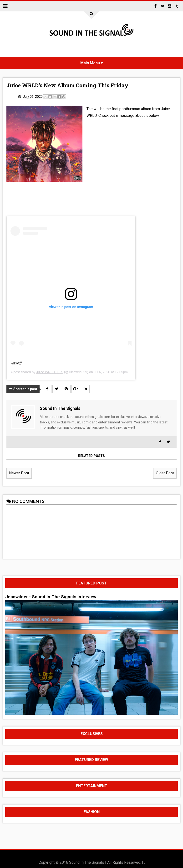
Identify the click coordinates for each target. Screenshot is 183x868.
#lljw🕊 (17, 363)
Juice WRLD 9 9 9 (50, 372)
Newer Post (19, 473)
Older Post (165, 473)
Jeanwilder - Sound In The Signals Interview (51, 597)
